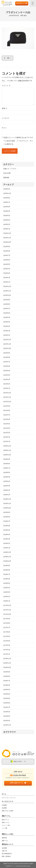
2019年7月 (7, 521)
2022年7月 (7, 362)
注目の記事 (7, 173)
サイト (4, 128)
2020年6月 (7, 472)
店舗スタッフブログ (10, 169)
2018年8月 (7, 570)
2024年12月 (7, 233)
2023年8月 (7, 304)
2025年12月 (7, 193)
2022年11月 (7, 344)
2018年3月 (7, 592)
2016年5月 (7, 689)
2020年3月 (7, 486)
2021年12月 (7, 393)
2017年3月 (7, 645)
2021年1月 (7, 441)
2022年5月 (7, 371)
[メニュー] (33, 3)
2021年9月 (7, 406)
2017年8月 (7, 623)
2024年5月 (7, 264)
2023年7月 (7, 309)
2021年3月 (7, 433)
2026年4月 (7, 189)
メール (5, 118)
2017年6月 (7, 632)
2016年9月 (7, 672)
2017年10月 (7, 614)
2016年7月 (7, 681)
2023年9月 (7, 300)
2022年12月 (7, 340)
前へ (9, 58)
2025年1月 (7, 229)
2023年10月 (7, 295)
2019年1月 (7, 548)
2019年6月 (7, 526)
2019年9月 (7, 512)
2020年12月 (7, 446)
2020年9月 (7, 459)
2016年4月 (7, 694)
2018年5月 (7, 583)
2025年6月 (7, 207)
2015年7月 (7, 707)
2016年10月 (7, 667)
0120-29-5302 (20, 775)
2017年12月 (7, 605)
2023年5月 (7, 317)
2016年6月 (7, 685)
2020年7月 (7, 468)
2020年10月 (7, 455)
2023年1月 (7, 335)
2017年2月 (7, 650)
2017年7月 (7, 627)
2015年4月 (7, 721)
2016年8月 (7, 676)
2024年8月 (7, 251)
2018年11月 (7, 557)
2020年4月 (7, 481)
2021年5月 (7, 424)
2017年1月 (7, 654)
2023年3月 (7, 326)
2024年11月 (7, 238)
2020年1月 (7, 495)
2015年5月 (7, 716)
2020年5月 (7, 477)
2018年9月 (7, 565)
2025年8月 (7, 198)
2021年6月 (7, 419)
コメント (6, 86)
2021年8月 (7, 410)
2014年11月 (7, 725)
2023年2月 (7, 331)
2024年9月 (7, 246)
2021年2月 (7, 437)
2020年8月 (7, 464)
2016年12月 (7, 658)
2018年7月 (7, 574)
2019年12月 (7, 499)
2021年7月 (7, 415)
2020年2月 (7, 490)
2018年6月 (7, 579)
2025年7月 (7, 202)
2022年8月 (7, 357)
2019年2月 (7, 543)
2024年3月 (7, 273)
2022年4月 (7, 375)
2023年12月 (7, 286)
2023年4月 (7, 322)
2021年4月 (7, 428)
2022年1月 (7, 388)
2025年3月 (7, 220)
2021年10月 (7, 402)
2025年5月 (7, 211)
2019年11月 (7, 503)
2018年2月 (7, 596)
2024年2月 (7, 278)
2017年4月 (7, 641)
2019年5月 (7, 530)
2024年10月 (7, 242)
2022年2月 (7, 384)
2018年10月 (7, 561)
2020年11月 (7, 450)
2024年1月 (7, 282)
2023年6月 (7, 313)
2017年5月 (7, 636)
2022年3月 (7, 379)
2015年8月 (7, 703)
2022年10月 (7, 348)
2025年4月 (7, 215)
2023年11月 (7, 291)
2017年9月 (7, 619)
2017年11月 (7, 610)
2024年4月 (7, 269)
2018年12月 (7, 552)
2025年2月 (7, 224)
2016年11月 (7, 663)
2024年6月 (7, 260)
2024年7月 (7, 255)
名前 (5, 108)
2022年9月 (7, 353)
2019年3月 (7, 539)
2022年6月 (7, 366)
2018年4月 (7, 588)
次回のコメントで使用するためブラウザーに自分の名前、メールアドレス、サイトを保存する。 (18, 141)
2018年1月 (7, 601)
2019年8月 (7, 517)
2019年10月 (7, 508)
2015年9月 (7, 698)
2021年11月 (7, 397)
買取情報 (6, 178)
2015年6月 (7, 712)
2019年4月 (7, 534)
